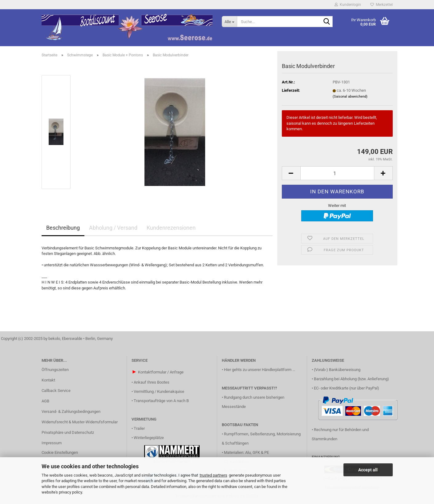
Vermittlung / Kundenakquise (159, 391)
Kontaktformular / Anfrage (161, 372)
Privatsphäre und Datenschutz (68, 432)
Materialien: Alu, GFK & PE (246, 452)
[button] (291, 173)
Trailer (139, 428)
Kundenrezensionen (171, 228)
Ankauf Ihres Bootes (152, 382)
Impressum (52, 443)
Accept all (368, 470)
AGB (45, 401)
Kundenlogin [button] (348, 5)
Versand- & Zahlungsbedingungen (71, 411)
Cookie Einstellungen (60, 452)
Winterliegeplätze (149, 438)
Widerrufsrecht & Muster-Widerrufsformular (80, 422)
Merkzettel (381, 5)
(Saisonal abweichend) (350, 97)
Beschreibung (63, 228)
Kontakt (48, 380)
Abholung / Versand (113, 228)
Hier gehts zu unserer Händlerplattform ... (260, 370)
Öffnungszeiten (55, 370)
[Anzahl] (337, 173)
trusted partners (213, 475)
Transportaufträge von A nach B (161, 401)
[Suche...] (229, 22)
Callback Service (56, 391)
